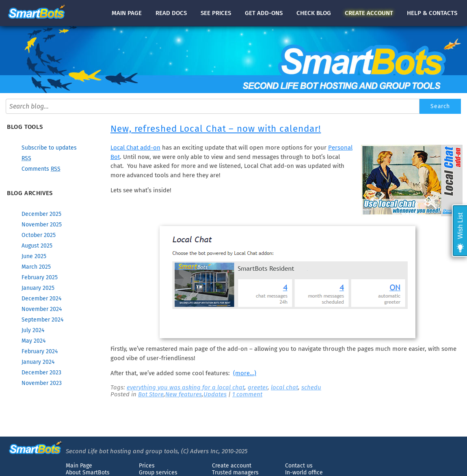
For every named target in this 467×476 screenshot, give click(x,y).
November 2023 (42, 383)
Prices (147, 466)
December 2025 (41, 214)
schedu (311, 387)
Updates (215, 394)
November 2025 (42, 225)
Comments (41, 169)
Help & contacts (432, 13)
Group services (158, 473)
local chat (284, 387)
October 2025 (39, 235)
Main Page (79, 466)
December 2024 (41, 299)
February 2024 (40, 351)
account (369, 13)
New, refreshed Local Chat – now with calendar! (216, 129)
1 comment (247, 394)
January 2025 (38, 288)
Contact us (299, 466)
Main (127, 13)
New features (184, 394)
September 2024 (42, 320)
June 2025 (34, 256)
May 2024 (34, 341)
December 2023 (41, 373)
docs (171, 13)
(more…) (245, 373)
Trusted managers (235, 473)
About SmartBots (88, 473)
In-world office (304, 473)
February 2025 (40, 277)
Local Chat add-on (135, 148)
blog (314, 13)
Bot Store (151, 394)
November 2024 (42, 309)
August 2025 (37, 246)
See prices (216, 13)
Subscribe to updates (49, 148)
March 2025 (36, 267)
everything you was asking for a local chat (186, 387)
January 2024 (38, 362)
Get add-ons (264, 13)
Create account (232, 466)
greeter (258, 387)
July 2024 (33, 330)
